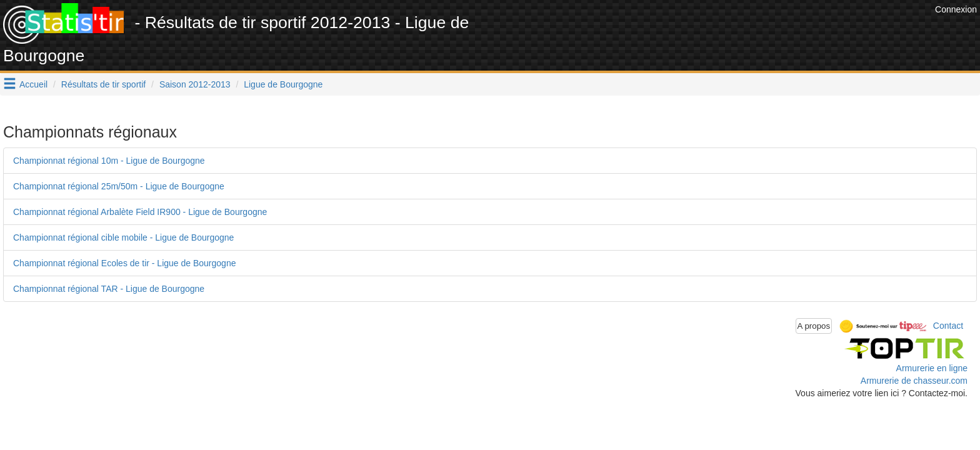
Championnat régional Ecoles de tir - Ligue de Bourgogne (124, 263)
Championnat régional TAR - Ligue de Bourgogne (109, 289)
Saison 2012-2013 (195, 84)
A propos (814, 326)
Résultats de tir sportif (103, 84)
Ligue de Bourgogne (283, 84)
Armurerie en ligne (932, 368)
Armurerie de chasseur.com (914, 381)
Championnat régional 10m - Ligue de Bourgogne (109, 161)
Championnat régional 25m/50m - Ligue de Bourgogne (119, 186)
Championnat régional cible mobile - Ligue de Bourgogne (123, 237)
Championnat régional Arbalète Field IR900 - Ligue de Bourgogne (140, 212)
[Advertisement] (704, 31)
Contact (948, 325)
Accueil (33, 84)
